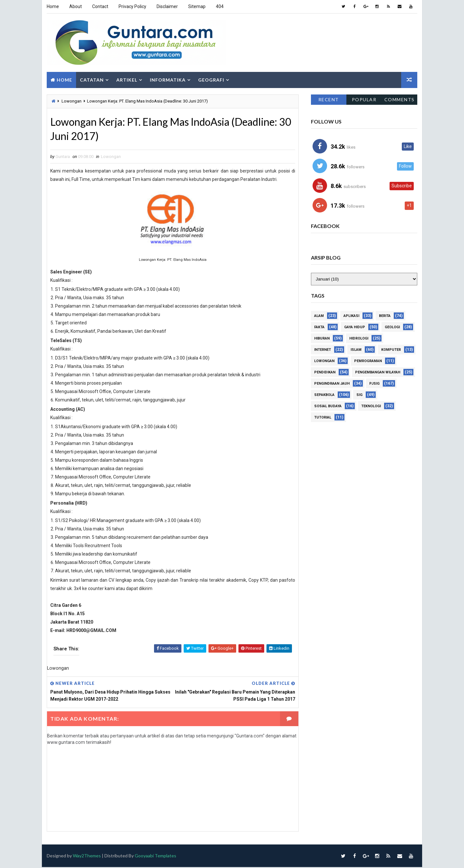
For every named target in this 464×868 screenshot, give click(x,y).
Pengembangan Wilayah (378, 372)
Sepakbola (324, 395)
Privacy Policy (132, 6)
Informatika (168, 80)
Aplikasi (351, 316)
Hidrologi (359, 338)
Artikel (127, 80)
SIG (359, 395)
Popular (364, 99)
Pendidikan (325, 372)
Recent (329, 99)
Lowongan (72, 101)
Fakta (319, 327)
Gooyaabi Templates (155, 856)
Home (53, 6)
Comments (400, 99)
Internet (323, 350)
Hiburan (322, 338)
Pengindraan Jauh (332, 384)
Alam (319, 316)
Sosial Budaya (328, 406)
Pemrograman (368, 361)
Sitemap (197, 6)
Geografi (211, 80)
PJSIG (374, 384)
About (76, 6)
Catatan (92, 80)
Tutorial (323, 417)
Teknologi (371, 406)
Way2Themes (87, 856)
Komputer (391, 350)
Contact (100, 6)
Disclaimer (167, 6)
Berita (385, 316)
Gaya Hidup (355, 327)
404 (220, 6)
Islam (356, 350)
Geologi (392, 327)
